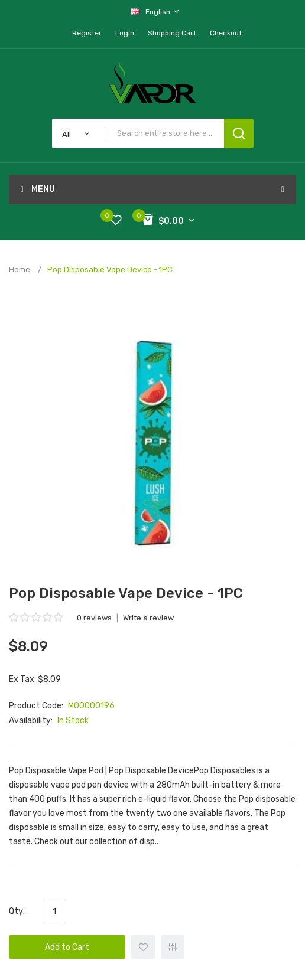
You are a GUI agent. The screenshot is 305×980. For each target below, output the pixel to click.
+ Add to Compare (173, 947)
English (155, 12)
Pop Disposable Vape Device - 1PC (110, 269)
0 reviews (94, 618)
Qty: (17, 911)
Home (20, 269)
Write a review (148, 618)
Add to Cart (67, 947)
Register (87, 33)
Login (125, 33)
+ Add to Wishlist (143, 947)
